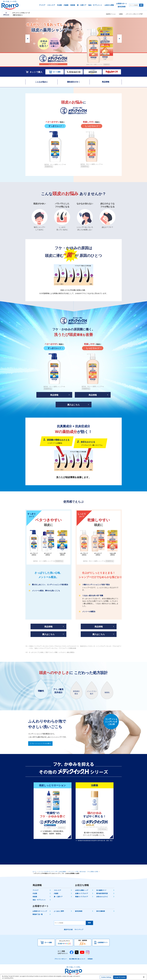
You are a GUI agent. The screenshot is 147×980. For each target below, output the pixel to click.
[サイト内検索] (134, 5)
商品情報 (106, 82)
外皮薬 (35, 893)
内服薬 (56, 893)
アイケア (36, 890)
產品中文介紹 (68, 929)
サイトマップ (79, 929)
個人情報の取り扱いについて (77, 959)
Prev (28, 39)
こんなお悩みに (41, 82)
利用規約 (90, 959)
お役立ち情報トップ (82, 890)
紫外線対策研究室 (102, 893)
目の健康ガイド (101, 890)
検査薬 (35, 897)
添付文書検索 (101, 911)
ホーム (34, 872)
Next (119, 39)
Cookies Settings (106, 977)
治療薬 (121, 14)
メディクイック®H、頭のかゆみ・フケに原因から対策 (83, 872)
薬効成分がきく (74, 82)
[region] (73, 977)
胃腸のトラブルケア (82, 897)
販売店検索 (79, 911)
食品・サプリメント (39, 900)
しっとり (92, 126)
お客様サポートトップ (40, 911)
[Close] (144, 977)
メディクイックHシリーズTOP (134, 14)
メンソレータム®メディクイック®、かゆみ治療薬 (52, 872)
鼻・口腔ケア (58, 897)
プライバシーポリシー (61, 959)
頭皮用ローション (111, 14)
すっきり (55, 126)
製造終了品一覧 (38, 914)
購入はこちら (74, 405)
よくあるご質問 (59, 911)
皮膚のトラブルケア (82, 893)
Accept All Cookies (120, 977)
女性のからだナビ (102, 897)
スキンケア (57, 890)
